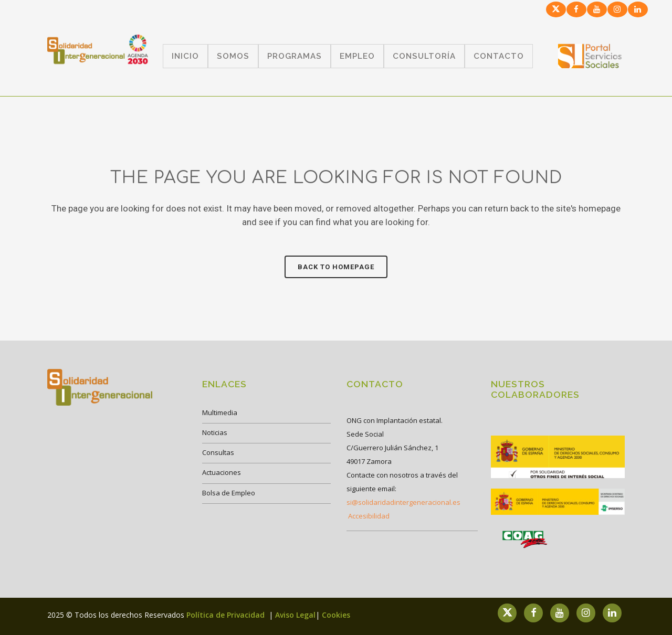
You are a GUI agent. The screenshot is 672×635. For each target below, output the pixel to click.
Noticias (215, 432)
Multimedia (220, 412)
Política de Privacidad (227, 615)
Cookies (336, 615)
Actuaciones (222, 472)
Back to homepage (336, 267)
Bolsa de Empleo (229, 493)
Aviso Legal (295, 615)
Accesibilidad (369, 516)
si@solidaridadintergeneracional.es (403, 502)
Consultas (218, 452)
